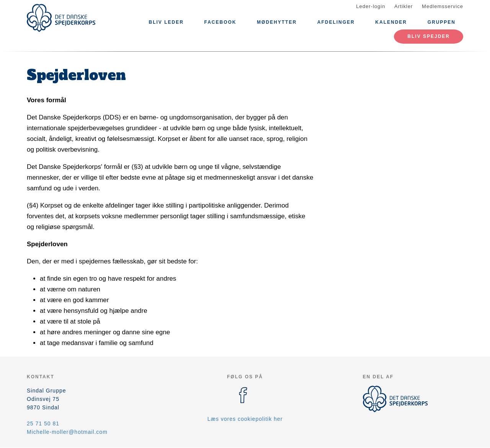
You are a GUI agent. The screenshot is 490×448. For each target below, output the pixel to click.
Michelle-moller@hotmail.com (67, 432)
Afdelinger (336, 22)
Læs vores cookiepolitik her (245, 419)
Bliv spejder (429, 36)
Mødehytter (277, 22)
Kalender (391, 22)
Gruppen (442, 22)
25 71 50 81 (43, 423)
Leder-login (371, 6)
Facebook (220, 22)
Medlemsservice (443, 6)
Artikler (403, 6)
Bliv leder (166, 22)
